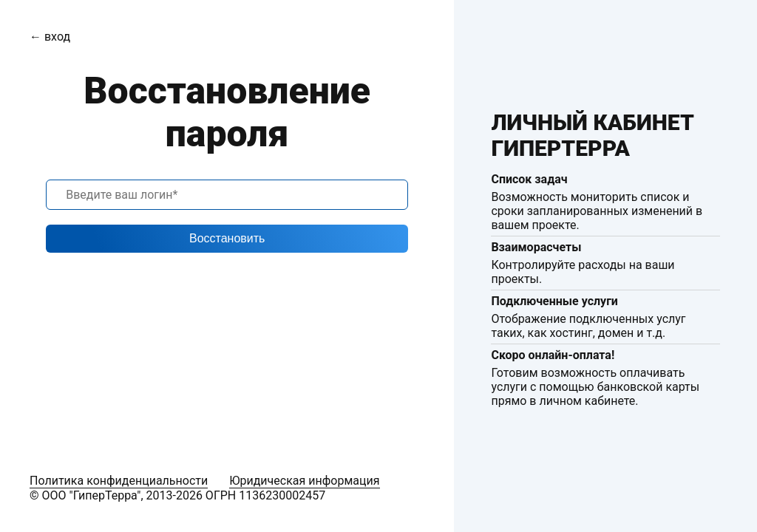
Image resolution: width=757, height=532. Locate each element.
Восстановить (227, 238)
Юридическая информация (304, 481)
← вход (50, 37)
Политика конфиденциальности (119, 481)
